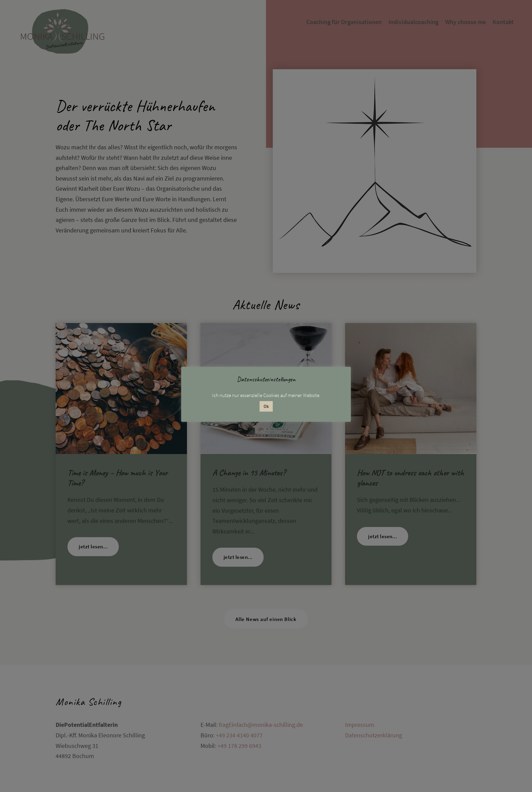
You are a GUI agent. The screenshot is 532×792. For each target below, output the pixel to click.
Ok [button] (266, 406)
